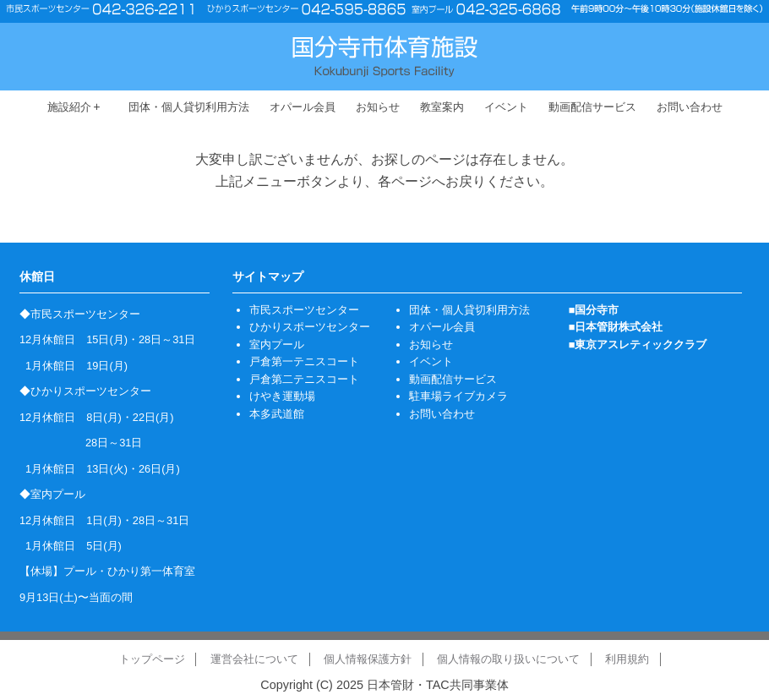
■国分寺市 (594, 310)
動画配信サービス (592, 107)
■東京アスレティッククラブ (638, 345)
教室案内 (442, 107)
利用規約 (627, 659)
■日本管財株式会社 (616, 327)
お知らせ (378, 107)
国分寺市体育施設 (385, 56)
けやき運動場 (282, 396)
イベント (506, 107)
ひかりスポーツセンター (310, 327)
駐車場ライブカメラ (458, 396)
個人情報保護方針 (368, 659)
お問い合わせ (690, 107)
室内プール (277, 345)
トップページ (152, 659)
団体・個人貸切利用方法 (189, 107)
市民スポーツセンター (304, 310)
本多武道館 (277, 414)
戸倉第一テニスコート (304, 361)
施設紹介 (74, 107)
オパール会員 (303, 107)
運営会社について (254, 659)
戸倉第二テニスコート (304, 379)
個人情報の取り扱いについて (508, 659)
